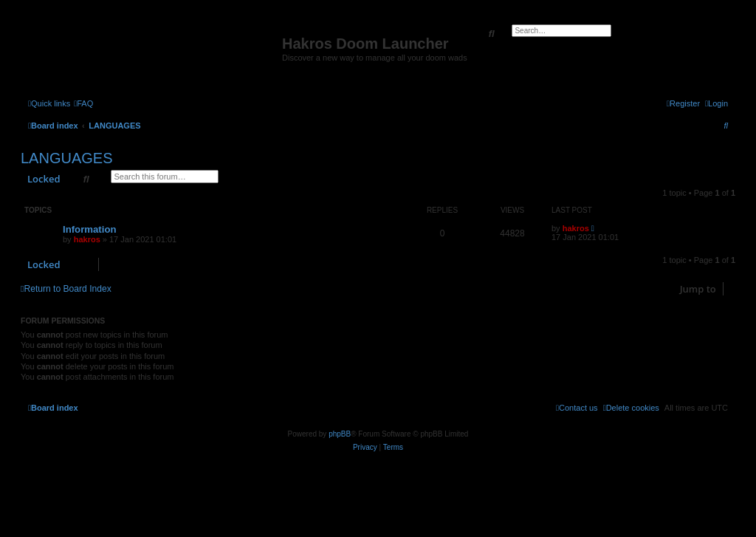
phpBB (340, 434)
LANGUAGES (66, 158)
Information (90, 229)
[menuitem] (83, 103)
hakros (87, 239)
